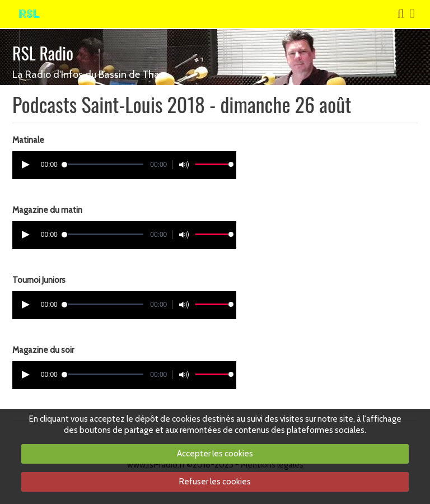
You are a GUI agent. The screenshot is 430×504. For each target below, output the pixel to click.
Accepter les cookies (215, 454)
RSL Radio (43, 53)
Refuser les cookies (215, 482)
